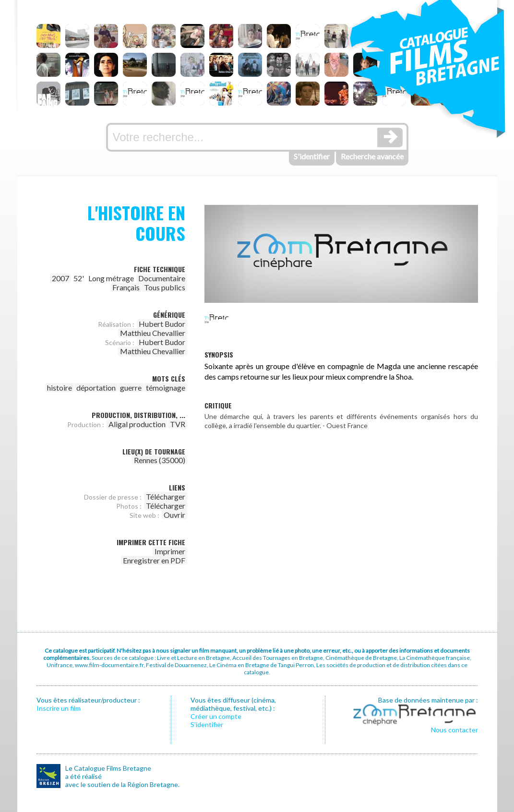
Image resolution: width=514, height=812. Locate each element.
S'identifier (312, 156)
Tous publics (165, 287)
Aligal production (137, 424)
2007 (60, 278)
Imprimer (170, 551)
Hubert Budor (162, 324)
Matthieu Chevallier (153, 333)
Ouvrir (174, 515)
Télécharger (166, 496)
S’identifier (207, 724)
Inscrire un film (59, 708)
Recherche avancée (372, 156)
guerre (131, 388)
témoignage (166, 388)
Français (126, 287)
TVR (178, 424)
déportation (96, 388)
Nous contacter (454, 730)
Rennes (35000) (160, 460)
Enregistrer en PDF (154, 560)
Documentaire (162, 278)
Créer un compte (216, 716)
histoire (60, 388)
